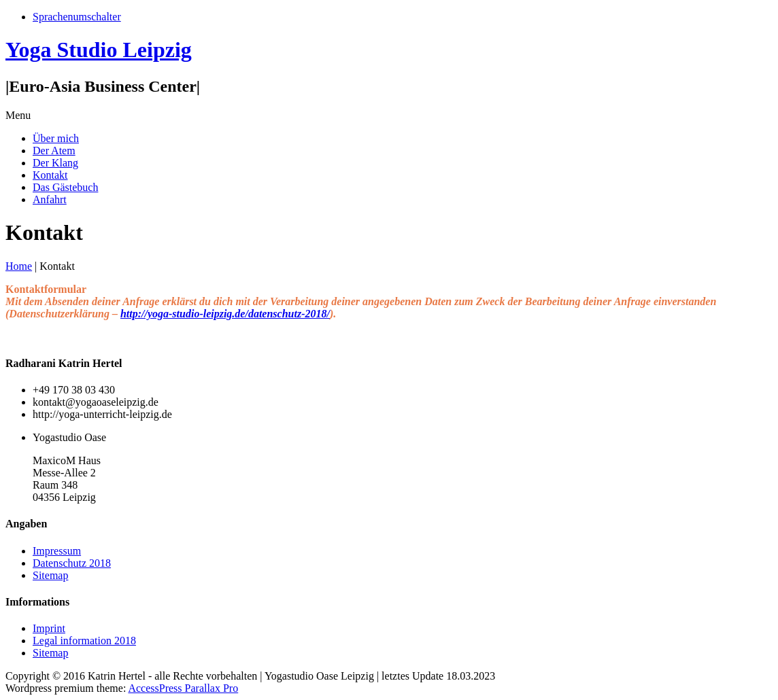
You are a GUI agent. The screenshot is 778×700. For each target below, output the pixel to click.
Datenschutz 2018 (72, 563)
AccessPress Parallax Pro (183, 688)
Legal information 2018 (84, 641)
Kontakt (50, 175)
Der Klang (55, 163)
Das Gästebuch (65, 187)
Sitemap (50, 575)
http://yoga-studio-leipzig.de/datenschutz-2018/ (225, 314)
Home (19, 266)
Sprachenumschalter (77, 17)
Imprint (49, 628)
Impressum (57, 551)
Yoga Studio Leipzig (99, 50)
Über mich (56, 138)
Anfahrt (50, 199)
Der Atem (54, 151)
